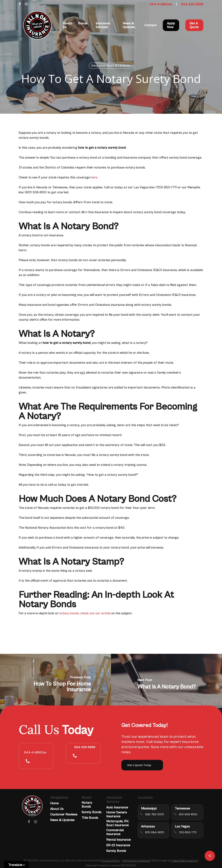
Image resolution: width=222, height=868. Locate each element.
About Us (57, 809)
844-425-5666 (192, 4)
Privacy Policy (110, 861)
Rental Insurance (118, 840)
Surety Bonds (92, 812)
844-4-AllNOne (161, 4)
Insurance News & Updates (111, 66)
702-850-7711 (188, 832)
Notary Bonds (87, 805)
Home (54, 803)
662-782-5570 (155, 814)
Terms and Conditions (136, 861)
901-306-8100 (188, 814)
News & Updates (62, 820)
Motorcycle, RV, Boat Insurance (118, 823)
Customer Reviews (64, 814)
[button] (142, 765)
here (94, 177)
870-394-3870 (155, 832)
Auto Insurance (117, 807)
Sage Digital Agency (185, 861)
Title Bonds (90, 818)
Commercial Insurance (115, 832)
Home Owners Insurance (117, 814)
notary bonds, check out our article (85, 613)
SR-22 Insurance (118, 845)
